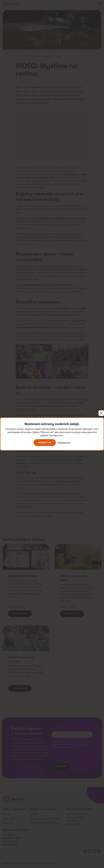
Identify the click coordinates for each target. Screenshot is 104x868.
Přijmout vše (45, 443)
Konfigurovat (64, 443)
